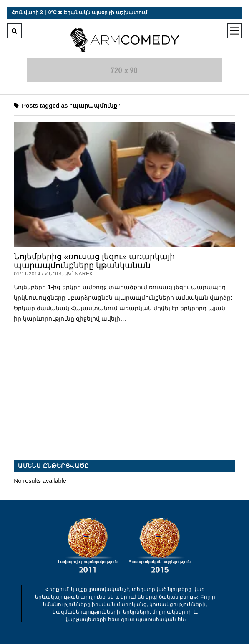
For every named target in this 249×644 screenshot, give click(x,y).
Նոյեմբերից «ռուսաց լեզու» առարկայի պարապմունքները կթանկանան (94, 261)
